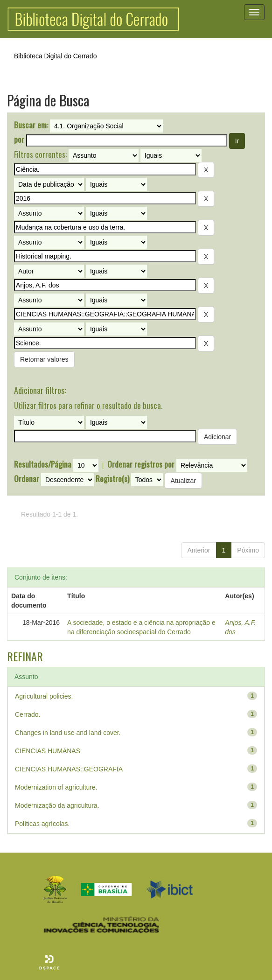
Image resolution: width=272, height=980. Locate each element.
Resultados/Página (43, 464)
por (19, 140)
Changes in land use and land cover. (68, 733)
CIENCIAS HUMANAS (48, 751)
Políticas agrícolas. (42, 824)
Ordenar (27, 479)
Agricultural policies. (44, 696)
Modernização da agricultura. (57, 805)
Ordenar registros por (141, 464)
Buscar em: (31, 125)
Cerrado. (28, 714)
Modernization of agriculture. (56, 787)
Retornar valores (44, 359)
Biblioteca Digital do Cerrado (55, 56)
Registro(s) (112, 479)
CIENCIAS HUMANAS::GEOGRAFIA (69, 769)
